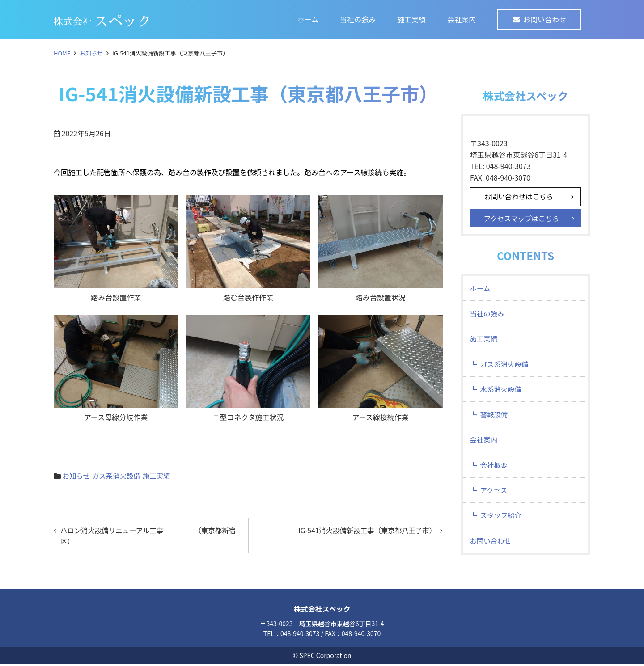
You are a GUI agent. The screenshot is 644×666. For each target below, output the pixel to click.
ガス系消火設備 (118, 476)
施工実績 (411, 19)
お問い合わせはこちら (521, 197)
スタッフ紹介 (502, 525)
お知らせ (91, 53)
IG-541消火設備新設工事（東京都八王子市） (364, 531)
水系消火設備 (502, 394)
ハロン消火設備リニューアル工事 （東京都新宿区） (148, 536)
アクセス (495, 499)
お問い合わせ (545, 19)
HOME (62, 53)
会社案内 (462, 19)
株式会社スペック (322, 611)
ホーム (308, 19)
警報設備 (495, 421)
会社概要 (495, 473)
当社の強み (358, 19)
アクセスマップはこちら (523, 219)
